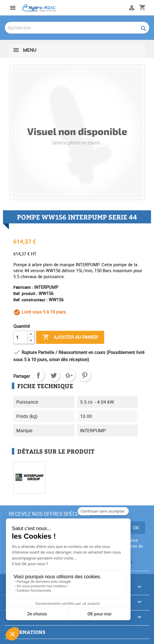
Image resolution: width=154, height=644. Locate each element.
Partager (38, 375)
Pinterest (85, 375)
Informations (26, 632)
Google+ (69, 375)
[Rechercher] (77, 28)
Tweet (54, 375)
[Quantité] (20, 337)
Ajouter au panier (70, 337)
